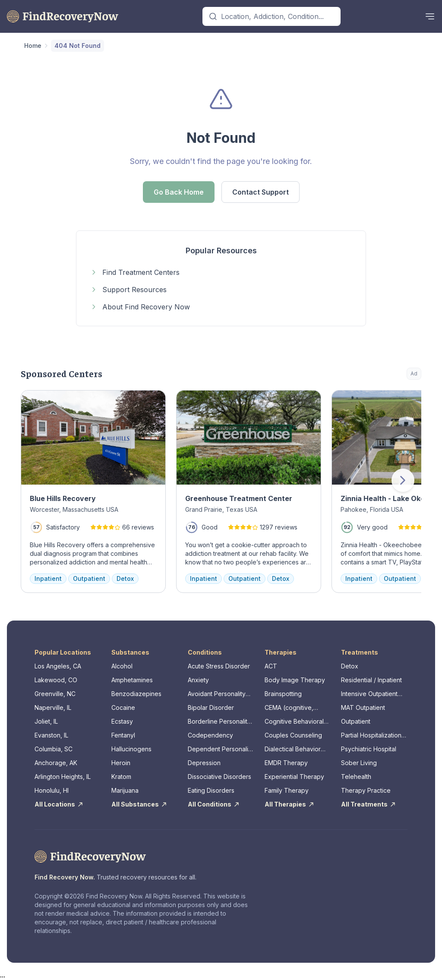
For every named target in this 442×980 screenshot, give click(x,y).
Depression (204, 763)
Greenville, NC (55, 694)
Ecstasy (122, 721)
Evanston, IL (51, 735)
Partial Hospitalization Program (371, 736)
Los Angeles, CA (58, 666)
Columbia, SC (54, 749)
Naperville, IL (53, 707)
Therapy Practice (366, 790)
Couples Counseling (293, 735)
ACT (271, 666)
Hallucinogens (131, 749)
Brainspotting (283, 694)
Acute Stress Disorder (219, 666)
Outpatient (356, 721)
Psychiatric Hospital (369, 749)
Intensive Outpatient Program (369, 694)
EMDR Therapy (286, 763)
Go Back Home (179, 192)
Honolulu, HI (52, 790)
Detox (350, 666)
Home (33, 46)
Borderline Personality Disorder (219, 722)
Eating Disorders (211, 790)
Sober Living (359, 763)
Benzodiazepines (136, 694)
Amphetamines (132, 680)
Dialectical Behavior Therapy (293, 749)
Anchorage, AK (56, 763)
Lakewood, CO (56, 680)
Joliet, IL (46, 721)
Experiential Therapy (294, 777)
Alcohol (122, 666)
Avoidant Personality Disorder (217, 694)
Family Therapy (287, 790)
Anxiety (198, 680)
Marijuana (125, 790)
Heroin (121, 763)
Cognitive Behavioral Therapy (294, 722)
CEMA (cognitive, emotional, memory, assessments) (292, 708)
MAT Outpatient (363, 707)
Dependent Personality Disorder (221, 749)
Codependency (210, 735)
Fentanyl (123, 735)
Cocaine (123, 707)
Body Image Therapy (295, 680)
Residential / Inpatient (371, 680)
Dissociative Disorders (219, 777)
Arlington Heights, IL (63, 777)
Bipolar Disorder (211, 707)
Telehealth (356, 777)
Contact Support (260, 192)
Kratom (121, 777)
